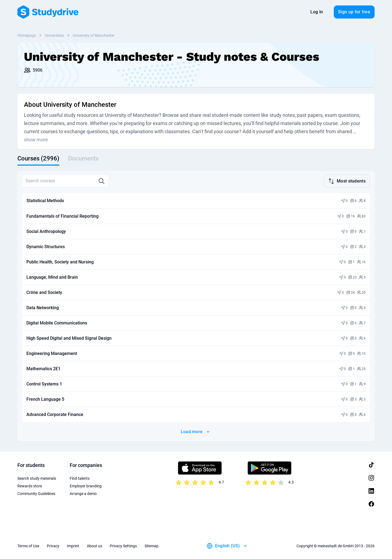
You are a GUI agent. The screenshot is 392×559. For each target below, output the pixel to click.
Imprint (73, 545)
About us (94, 545)
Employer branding (86, 485)
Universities (54, 35)
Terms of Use (28, 545)
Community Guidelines (36, 493)
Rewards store (30, 485)
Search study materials (37, 478)
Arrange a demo (83, 493)
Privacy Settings (123, 545)
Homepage (27, 35)
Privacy (53, 545)
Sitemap (151, 545)
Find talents (80, 478)
